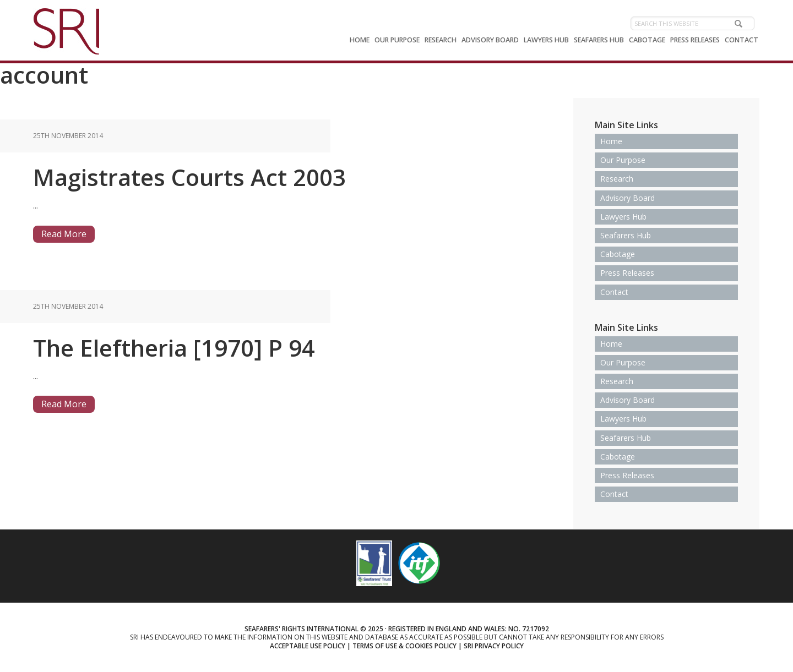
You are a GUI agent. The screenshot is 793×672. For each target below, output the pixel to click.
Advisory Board (628, 198)
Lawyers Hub (623, 217)
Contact (614, 292)
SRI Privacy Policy (494, 646)
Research (617, 179)
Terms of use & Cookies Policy (404, 646)
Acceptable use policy (308, 646)
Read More (64, 234)
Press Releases (627, 273)
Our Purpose (623, 160)
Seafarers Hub (626, 235)
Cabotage (618, 254)
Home (611, 141)
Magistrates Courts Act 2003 (189, 177)
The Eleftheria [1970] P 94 (174, 348)
